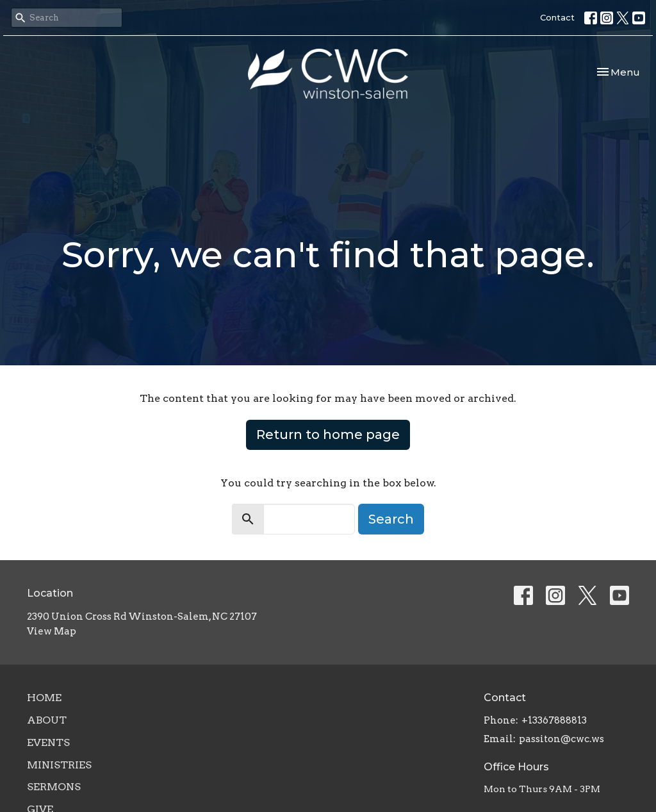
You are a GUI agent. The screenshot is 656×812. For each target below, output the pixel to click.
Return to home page (328, 435)
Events (48, 742)
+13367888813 (554, 720)
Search (391, 519)
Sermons (54, 787)
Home (44, 698)
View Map (52, 631)
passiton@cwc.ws (562, 739)
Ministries (59, 765)
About (47, 720)
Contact (557, 17)
